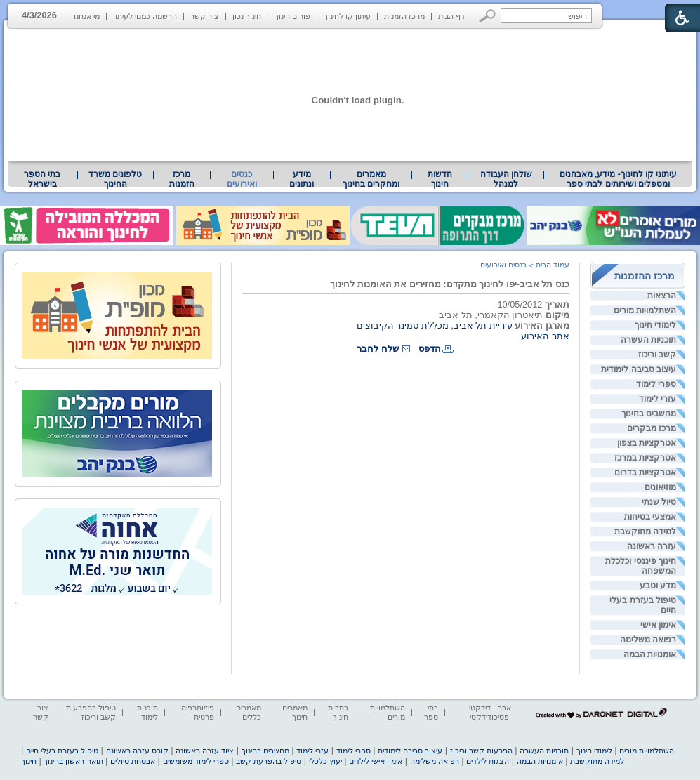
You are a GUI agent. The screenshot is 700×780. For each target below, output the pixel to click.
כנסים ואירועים (242, 179)
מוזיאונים (660, 487)
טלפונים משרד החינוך (115, 179)
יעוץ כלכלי (325, 761)
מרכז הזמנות (404, 16)
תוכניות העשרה (648, 340)
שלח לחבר (378, 349)
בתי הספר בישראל (42, 179)
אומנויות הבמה (650, 654)
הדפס (430, 349)
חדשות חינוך (440, 179)
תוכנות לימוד (147, 712)
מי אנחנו (87, 16)
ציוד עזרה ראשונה (205, 751)
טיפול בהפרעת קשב (269, 761)
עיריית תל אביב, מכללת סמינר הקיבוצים (435, 325)
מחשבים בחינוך (649, 414)
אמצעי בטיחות (650, 517)
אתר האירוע (545, 336)
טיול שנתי (659, 502)
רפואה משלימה (648, 640)
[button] (488, 16)
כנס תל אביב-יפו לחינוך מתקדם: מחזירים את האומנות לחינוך (450, 284)
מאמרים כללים (249, 712)
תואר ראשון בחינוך (73, 761)
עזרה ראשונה (652, 546)
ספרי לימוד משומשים (196, 761)
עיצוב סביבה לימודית (639, 369)
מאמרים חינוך (295, 712)
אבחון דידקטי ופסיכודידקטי (490, 712)
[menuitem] (618, 179)
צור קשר (205, 16)
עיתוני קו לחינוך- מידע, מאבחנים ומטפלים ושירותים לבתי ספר (619, 179)
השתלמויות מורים (645, 310)
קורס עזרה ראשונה (137, 751)
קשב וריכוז (657, 355)
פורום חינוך (292, 16)
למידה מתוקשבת (645, 531)
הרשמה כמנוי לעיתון (145, 16)
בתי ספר (431, 712)
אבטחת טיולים (133, 761)
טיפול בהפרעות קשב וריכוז (91, 712)
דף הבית (451, 16)
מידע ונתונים (302, 179)
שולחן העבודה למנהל (506, 179)
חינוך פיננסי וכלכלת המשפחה (641, 566)
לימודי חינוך (655, 325)
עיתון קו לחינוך (347, 16)
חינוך (29, 761)
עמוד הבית (553, 265)
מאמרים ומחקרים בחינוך (371, 179)
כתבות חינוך (338, 712)
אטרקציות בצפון (647, 443)
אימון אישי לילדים (376, 761)
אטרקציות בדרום (645, 472)
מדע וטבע (658, 586)
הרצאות (662, 296)
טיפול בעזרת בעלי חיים (643, 605)
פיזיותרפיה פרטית (198, 712)
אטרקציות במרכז (645, 458)
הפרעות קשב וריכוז (481, 751)
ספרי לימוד (656, 384)
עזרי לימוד (658, 399)
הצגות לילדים (488, 761)
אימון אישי (658, 625)
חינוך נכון (247, 16)
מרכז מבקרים (652, 428)
